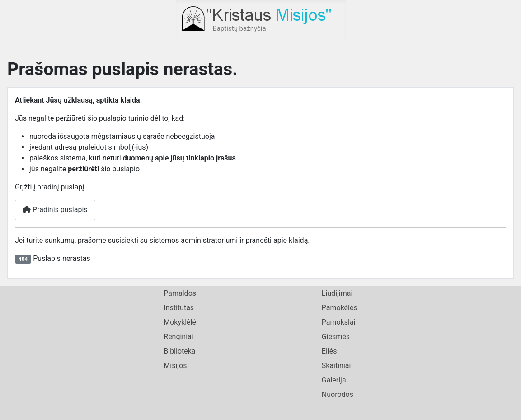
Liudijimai (337, 293)
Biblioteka (179, 351)
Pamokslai (339, 322)
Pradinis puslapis (55, 210)
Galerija (334, 380)
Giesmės (336, 337)
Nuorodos (338, 394)
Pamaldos (180, 293)
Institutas (179, 308)
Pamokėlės (340, 308)
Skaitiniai (336, 366)
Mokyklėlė (180, 322)
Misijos (175, 366)
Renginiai (178, 337)
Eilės (329, 351)
